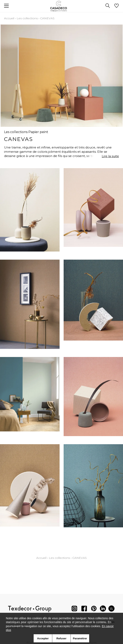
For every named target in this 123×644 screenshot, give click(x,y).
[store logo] (61, 6)
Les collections (27, 18)
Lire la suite (110, 156)
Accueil (9, 18)
